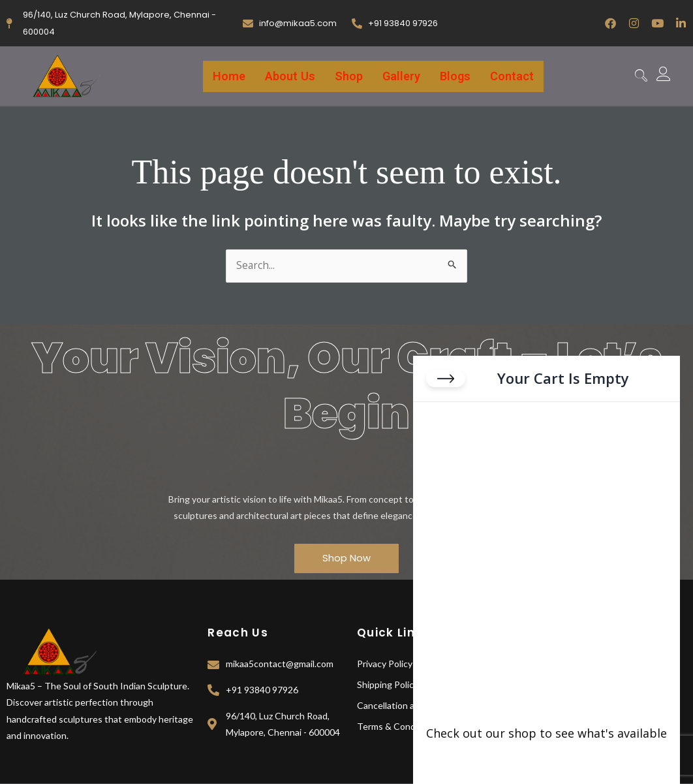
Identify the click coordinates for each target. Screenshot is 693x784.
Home (226, 76)
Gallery (402, 76)
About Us (288, 76)
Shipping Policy (388, 685)
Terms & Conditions (398, 727)
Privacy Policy (385, 664)
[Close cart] (446, 383)
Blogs (457, 76)
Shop (348, 76)
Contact (515, 76)
